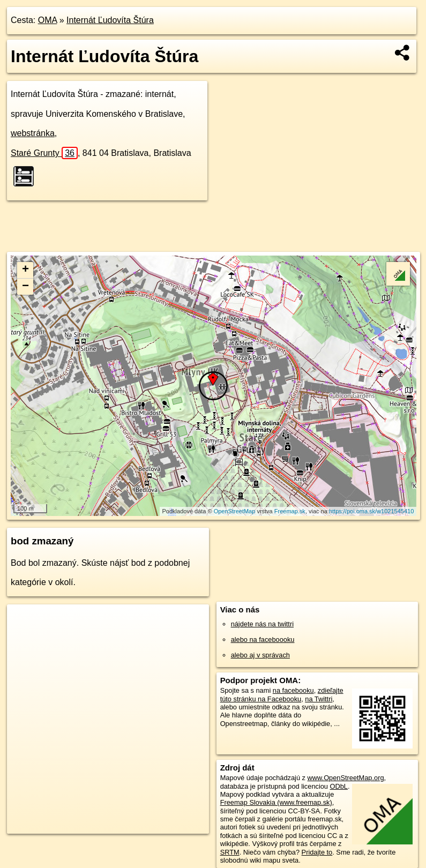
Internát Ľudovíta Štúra (110, 20)
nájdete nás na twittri (262, 624)
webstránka (33, 133)
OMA (48, 20)
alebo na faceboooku (263, 639)
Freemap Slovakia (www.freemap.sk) (276, 802)
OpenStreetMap (235, 511)
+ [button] (25, 270)
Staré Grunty (44, 153)
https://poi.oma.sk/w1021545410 (371, 511)
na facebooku (293, 690)
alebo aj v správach (260, 655)
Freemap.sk (290, 511)
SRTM (230, 852)
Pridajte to (317, 852)
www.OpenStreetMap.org (346, 778)
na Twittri (319, 699)
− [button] (25, 287)
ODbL (339, 786)
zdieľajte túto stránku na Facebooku (282, 694)
